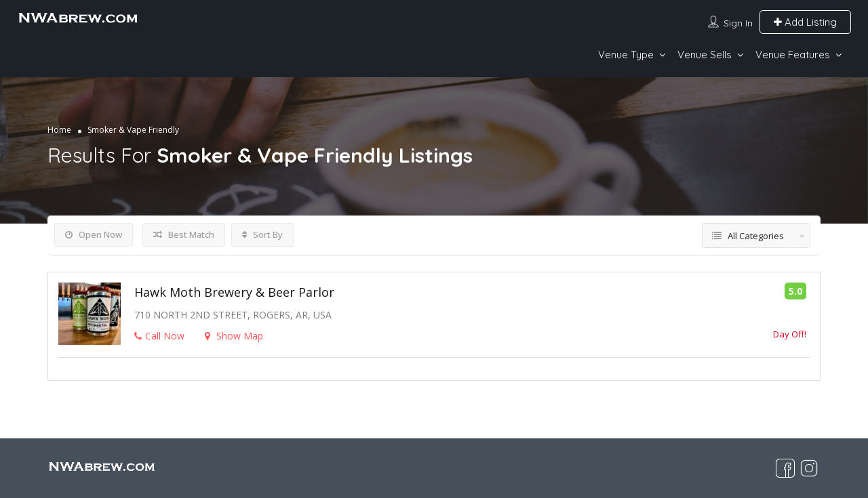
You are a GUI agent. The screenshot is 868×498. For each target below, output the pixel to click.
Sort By (262, 234)
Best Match (184, 234)
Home (59, 130)
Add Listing (805, 22)
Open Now (94, 234)
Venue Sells (705, 55)
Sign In (738, 23)
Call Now (159, 336)
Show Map (234, 336)
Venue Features (793, 55)
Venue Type (626, 55)
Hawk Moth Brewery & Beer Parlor (234, 292)
